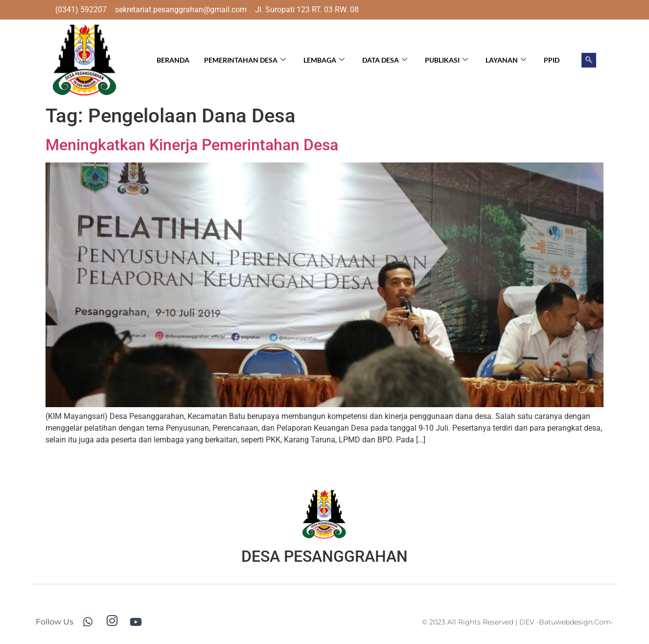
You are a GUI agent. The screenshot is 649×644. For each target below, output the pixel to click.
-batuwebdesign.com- (575, 622)
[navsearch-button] (589, 60)
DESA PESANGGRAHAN (324, 556)
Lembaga (324, 60)
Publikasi (446, 60)
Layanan (506, 60)
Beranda (173, 60)
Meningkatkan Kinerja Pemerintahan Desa (192, 145)
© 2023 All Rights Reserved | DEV (479, 622)
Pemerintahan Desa (245, 60)
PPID (552, 60)
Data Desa (385, 60)
